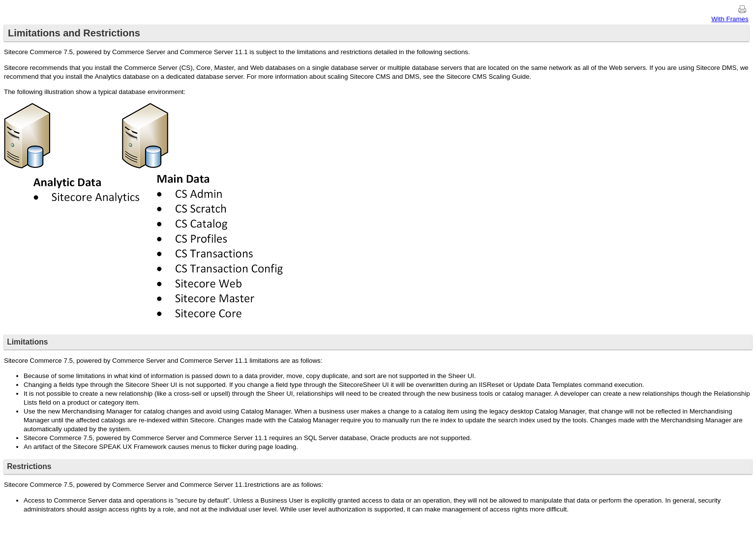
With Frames (730, 19)
